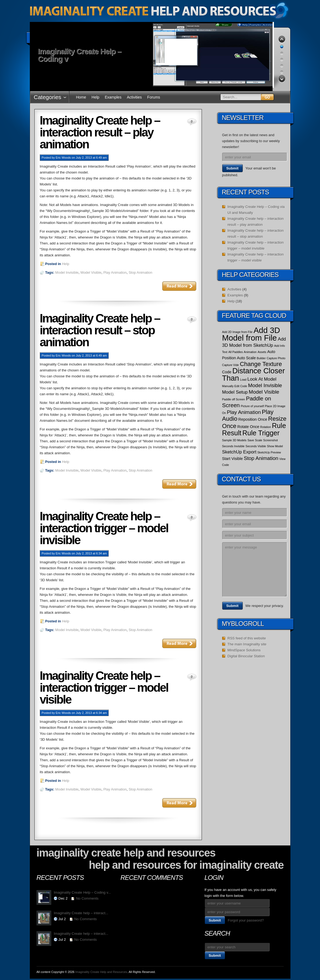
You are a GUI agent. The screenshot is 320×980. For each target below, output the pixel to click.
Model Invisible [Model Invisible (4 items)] (265, 385)
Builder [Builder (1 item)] (261, 358)
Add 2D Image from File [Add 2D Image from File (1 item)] (237, 332)
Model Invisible (67, 272)
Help (96, 97)
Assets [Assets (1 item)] (262, 352)
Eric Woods (63, 158)
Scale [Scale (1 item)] (259, 440)
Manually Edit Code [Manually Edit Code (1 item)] (235, 386)
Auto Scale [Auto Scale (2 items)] (246, 358)
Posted (46, 158)
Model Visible (91, 272)
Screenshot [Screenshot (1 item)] (270, 440)
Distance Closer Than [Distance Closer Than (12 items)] (254, 374)
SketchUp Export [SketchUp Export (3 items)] (239, 452)
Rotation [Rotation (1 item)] (266, 427)
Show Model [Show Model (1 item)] (275, 446)
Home (81, 97)
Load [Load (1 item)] (243, 380)
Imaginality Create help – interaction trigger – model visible (104, 687)
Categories (48, 97)
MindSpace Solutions (244, 650)
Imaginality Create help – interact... (81, 913)
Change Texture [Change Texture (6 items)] (261, 364)
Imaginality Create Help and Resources (126, 853)
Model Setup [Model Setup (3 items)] (235, 392)
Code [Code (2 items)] (227, 372)
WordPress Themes (266, 973)
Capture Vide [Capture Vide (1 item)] (231, 365)
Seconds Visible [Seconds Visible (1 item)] (256, 446)
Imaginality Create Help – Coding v (80, 55)
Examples (113, 97)
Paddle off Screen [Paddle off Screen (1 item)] (234, 399)
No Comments (87, 898)
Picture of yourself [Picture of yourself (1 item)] (252, 406)
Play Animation (115, 272)
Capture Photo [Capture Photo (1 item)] (276, 358)
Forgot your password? (246, 920)
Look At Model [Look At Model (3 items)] (262, 379)
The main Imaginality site (247, 644)
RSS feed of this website (247, 638)
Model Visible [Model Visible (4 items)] (264, 392)
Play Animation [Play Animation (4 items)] (244, 412)
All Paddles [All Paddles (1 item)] (236, 352)
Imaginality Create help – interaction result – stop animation (100, 330)
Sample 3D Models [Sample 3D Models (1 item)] (234, 440)
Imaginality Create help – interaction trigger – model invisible (104, 528)
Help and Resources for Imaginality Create (186, 865)
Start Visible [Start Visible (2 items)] (233, 459)
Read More (179, 286)
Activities (134, 97)
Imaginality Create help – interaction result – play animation (100, 132)
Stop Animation (140, 272)
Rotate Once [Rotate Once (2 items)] (248, 427)
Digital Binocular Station (246, 656)
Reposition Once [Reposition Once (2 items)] (253, 419)
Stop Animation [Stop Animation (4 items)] (261, 458)
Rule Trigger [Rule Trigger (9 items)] (261, 433)
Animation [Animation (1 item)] (250, 352)
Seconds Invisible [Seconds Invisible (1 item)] (233, 446)
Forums (153, 97)
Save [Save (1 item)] (251, 440)
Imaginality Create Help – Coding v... (83, 892)
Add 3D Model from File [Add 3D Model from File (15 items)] (251, 334)
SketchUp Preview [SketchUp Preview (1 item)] (269, 452)
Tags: (50, 272)
